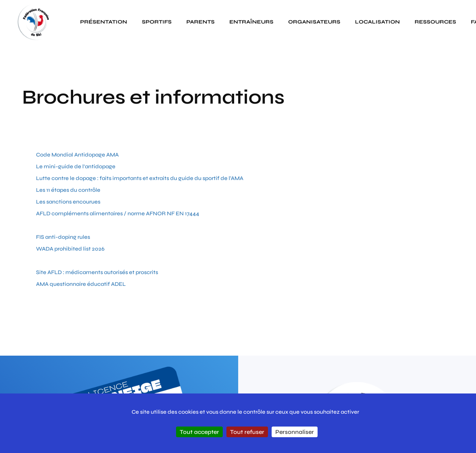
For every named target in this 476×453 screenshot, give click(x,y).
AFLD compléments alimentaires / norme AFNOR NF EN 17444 (118, 213)
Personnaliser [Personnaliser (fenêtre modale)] (295, 432)
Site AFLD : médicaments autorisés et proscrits (97, 272)
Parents (201, 22)
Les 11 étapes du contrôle (68, 190)
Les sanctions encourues (68, 202)
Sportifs (157, 22)
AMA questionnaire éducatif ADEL (81, 284)
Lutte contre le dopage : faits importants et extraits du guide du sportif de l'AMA (140, 178)
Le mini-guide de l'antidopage (76, 166)
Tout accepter (199, 432)
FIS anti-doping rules (63, 237)
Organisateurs (314, 22)
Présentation (104, 22)
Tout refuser (247, 432)
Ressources (435, 22)
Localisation (377, 22)
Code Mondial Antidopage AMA (77, 155)
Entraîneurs (251, 22)
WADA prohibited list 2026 (70, 249)
